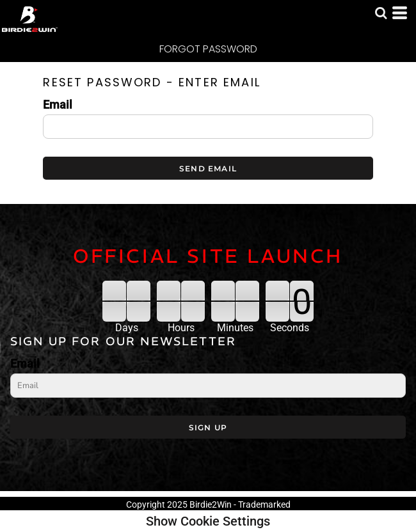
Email (58, 105)
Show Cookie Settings (208, 521)
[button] (381, 13)
